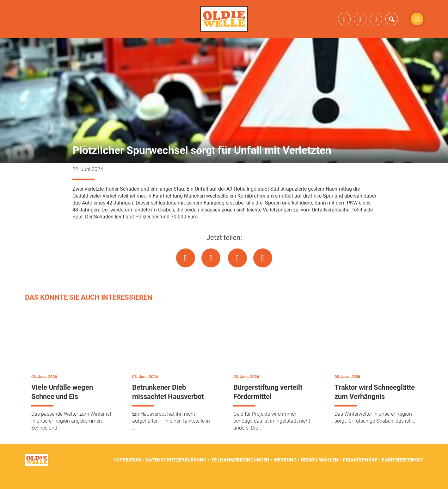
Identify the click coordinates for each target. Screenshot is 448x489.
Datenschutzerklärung (176, 473)
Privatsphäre (360, 473)
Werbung (285, 473)
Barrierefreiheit (402, 473)
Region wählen (320, 473)
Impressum (128, 473)
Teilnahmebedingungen (240, 473)
